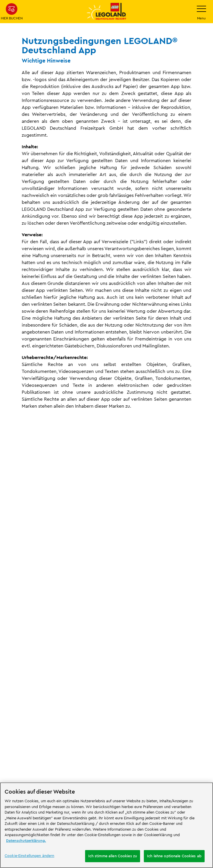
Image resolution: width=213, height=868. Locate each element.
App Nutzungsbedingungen (73, 555)
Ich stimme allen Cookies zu (113, 856)
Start (9, 555)
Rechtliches (32, 555)
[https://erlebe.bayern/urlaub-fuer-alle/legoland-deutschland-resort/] (45, 706)
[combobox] (106, 659)
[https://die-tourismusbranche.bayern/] (58, 738)
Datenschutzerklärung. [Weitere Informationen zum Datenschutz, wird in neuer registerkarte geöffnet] (26, 840)
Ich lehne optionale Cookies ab (174, 856)
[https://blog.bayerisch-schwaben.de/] (19, 738)
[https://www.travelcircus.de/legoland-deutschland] (102, 706)
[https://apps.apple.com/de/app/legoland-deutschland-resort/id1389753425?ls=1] (189, 697)
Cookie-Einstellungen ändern (35, 777)
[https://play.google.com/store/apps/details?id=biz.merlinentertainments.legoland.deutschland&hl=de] (189, 683)
